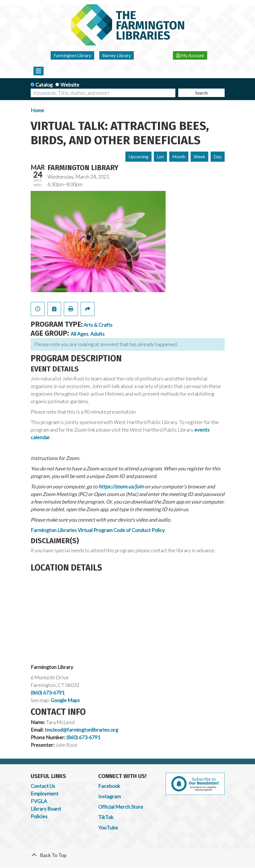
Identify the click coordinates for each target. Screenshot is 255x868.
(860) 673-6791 (48, 693)
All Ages (79, 334)
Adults (97, 334)
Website (70, 85)
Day (218, 156)
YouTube (108, 828)
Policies (39, 816)
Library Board (46, 809)
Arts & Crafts (98, 325)
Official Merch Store (121, 807)
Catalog (44, 85)
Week (199, 156)
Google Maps (65, 700)
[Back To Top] (128, 855)
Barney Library (117, 55)
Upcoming (138, 156)
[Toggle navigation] (39, 71)
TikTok (106, 817)
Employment (45, 793)
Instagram (109, 796)
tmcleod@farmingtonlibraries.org (81, 730)
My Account (190, 55)
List (160, 156)
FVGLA (39, 801)
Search (201, 93)
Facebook (109, 786)
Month (179, 156)
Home (37, 110)
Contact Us (43, 786)
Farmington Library (72, 55)
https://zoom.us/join (121, 486)
